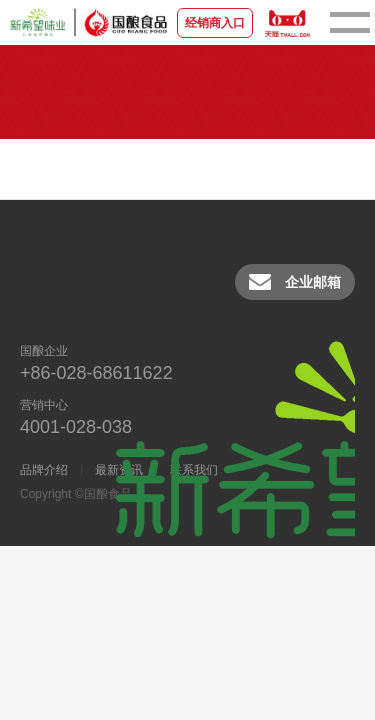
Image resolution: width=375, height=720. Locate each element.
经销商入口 (215, 23)
